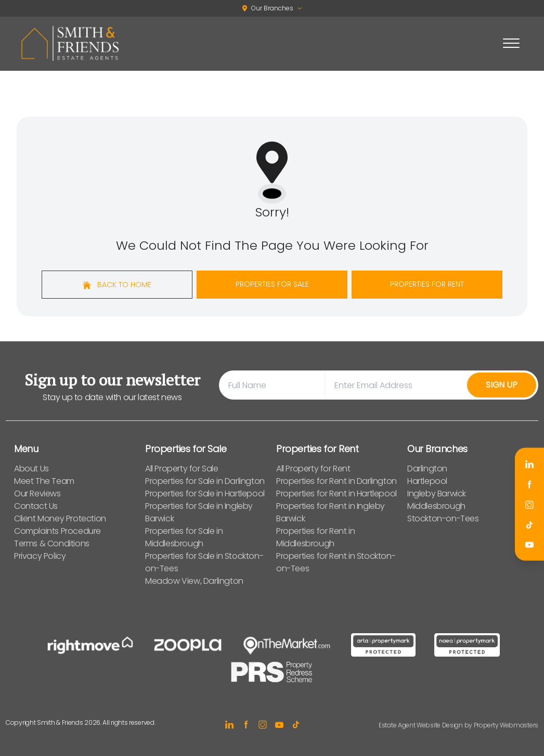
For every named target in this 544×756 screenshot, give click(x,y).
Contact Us (36, 506)
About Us (31, 469)
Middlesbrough (436, 506)
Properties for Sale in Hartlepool (205, 494)
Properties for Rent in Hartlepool (336, 494)
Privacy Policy (40, 556)
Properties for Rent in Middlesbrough (315, 537)
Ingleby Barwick (437, 494)
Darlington (427, 469)
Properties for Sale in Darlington (205, 481)
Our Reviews (37, 494)
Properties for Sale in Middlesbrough (184, 537)
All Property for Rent (313, 469)
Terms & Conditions (52, 543)
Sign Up (502, 385)
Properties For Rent (427, 284)
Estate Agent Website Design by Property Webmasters (458, 725)
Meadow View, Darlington (194, 581)
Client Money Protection (60, 518)
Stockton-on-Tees (443, 518)
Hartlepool (427, 481)
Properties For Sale (272, 284)
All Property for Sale (182, 469)
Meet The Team (44, 481)
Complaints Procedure (57, 531)
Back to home (117, 285)
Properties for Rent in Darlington (336, 481)
